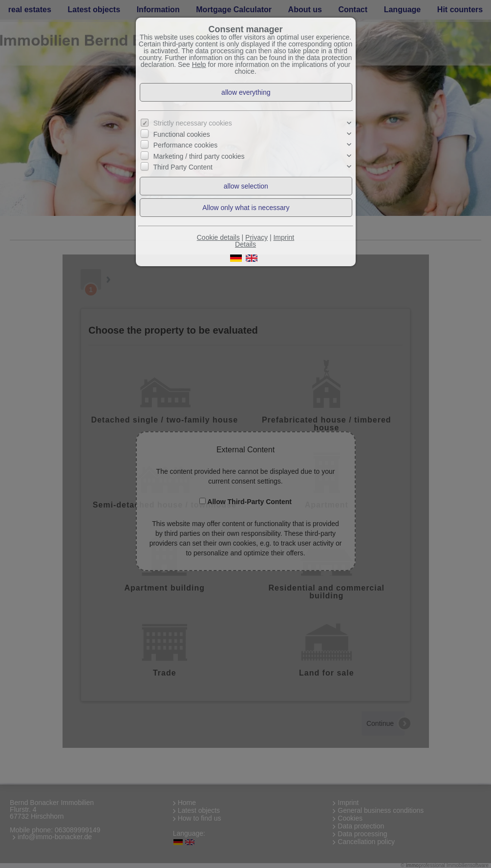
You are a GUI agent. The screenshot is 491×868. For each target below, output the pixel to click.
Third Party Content (183, 167)
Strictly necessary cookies (193, 123)
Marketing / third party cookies (199, 156)
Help (199, 64)
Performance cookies (186, 145)
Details (245, 244)
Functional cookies (182, 134)
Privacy (256, 237)
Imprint (284, 237)
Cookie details (218, 237)
